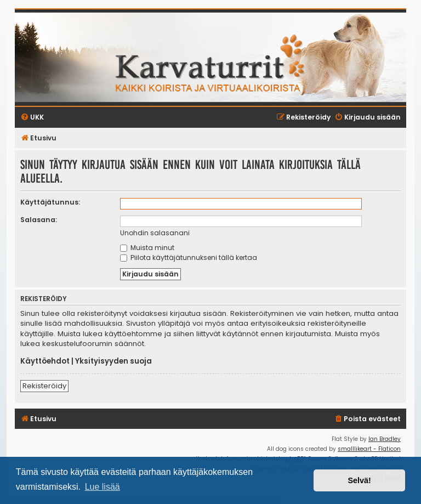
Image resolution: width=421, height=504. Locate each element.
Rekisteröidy (44, 386)
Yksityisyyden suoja (113, 361)
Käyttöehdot (45, 361)
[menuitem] (367, 419)
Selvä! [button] (359, 480)
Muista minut (147, 248)
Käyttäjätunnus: (50, 202)
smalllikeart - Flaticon (369, 449)
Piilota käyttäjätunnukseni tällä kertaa (189, 257)
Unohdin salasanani (155, 233)
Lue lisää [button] (103, 487)
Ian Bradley (385, 439)
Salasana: (39, 220)
